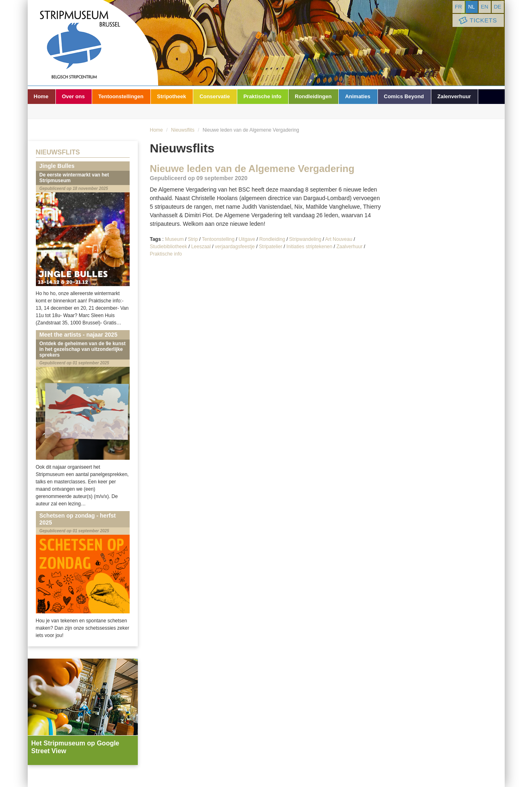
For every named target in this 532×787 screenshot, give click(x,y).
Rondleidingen (313, 96)
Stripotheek (172, 96)
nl (471, 7)
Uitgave (247, 239)
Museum (174, 239)
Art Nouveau (339, 239)
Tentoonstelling (218, 239)
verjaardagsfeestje (235, 247)
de (497, 7)
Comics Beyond (404, 96)
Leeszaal (201, 247)
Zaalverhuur (349, 247)
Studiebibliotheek (169, 247)
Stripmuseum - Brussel (93, 43)
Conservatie (214, 96)
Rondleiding (272, 239)
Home (41, 96)
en (484, 7)
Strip (193, 239)
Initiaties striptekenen (309, 247)
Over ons (73, 96)
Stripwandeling (305, 239)
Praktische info (262, 96)
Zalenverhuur (454, 96)
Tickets (477, 21)
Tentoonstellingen (121, 96)
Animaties (358, 96)
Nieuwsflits (183, 130)
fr (458, 7)
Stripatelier (270, 247)
